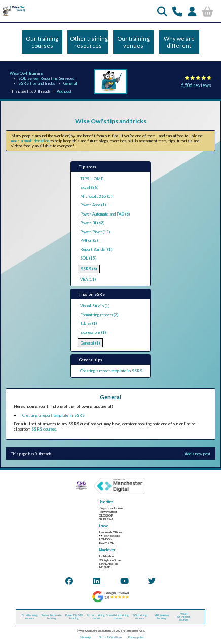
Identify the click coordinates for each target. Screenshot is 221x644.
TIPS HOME (92, 179)
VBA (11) (88, 279)
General (70, 83)
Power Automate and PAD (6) (105, 214)
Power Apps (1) (93, 205)
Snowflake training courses (118, 617)
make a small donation (30, 141)
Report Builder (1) (96, 249)
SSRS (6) (89, 269)
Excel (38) (89, 187)
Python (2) (89, 240)
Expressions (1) (93, 332)
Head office (106, 502)
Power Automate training (52, 617)
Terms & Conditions (110, 637)
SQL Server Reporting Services (46, 78)
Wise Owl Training (26, 73)
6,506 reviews (196, 85)
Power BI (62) (92, 223)
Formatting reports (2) (99, 315)
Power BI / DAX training (74, 617)
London (104, 526)
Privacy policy (136, 637)
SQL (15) (88, 258)
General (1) (90, 343)
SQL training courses (140, 617)
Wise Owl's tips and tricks (111, 121)
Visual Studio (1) (95, 306)
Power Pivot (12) (95, 232)
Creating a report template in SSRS (111, 371)
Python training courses (96, 617)
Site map (85, 637)
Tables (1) (88, 323)
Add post (64, 91)
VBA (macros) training (162, 617)
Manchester (107, 550)
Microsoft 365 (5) (96, 196)
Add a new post (197, 454)
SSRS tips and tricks (36, 83)
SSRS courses (44, 429)
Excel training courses (30, 617)
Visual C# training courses (184, 617)
